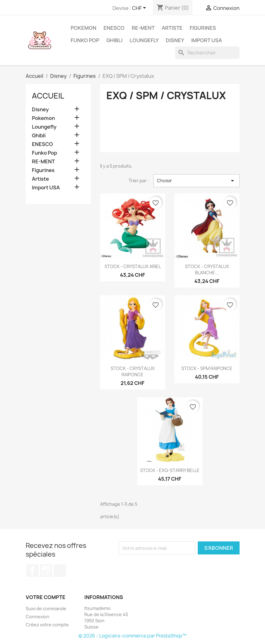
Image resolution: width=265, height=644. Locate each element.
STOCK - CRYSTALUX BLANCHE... (207, 269)
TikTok (60, 571)
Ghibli (114, 40)
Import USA (207, 40)
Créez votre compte (47, 625)
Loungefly (144, 40)
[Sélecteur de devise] (140, 8)
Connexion (38, 617)
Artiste (172, 28)
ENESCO (114, 28)
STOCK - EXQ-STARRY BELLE (170, 470)
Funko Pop (85, 40)
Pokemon (84, 28)
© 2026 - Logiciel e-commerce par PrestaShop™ (132, 636)
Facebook (33, 571)
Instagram (46, 571)
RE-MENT (143, 28)
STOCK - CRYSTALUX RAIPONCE (133, 371)
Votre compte (46, 597)
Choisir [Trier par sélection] (196, 181)
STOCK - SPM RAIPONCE (207, 368)
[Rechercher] (207, 53)
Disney (175, 40)
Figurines (203, 28)
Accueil (48, 96)
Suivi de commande (46, 609)
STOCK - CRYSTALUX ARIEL (133, 266)
